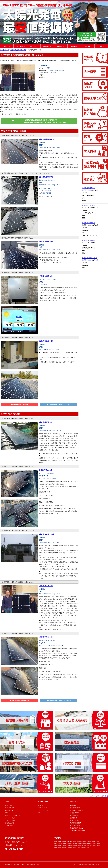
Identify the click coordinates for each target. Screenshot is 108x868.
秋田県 (67, 842)
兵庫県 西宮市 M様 (47, 534)
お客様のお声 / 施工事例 (18, 50)
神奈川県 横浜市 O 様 (47, 139)
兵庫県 (63, 845)
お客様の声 (74, 46)
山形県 (71, 842)
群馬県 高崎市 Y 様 (46, 341)
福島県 (75, 842)
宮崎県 (82, 847)
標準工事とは (47, 46)
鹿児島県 (86, 847)
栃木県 (82, 842)
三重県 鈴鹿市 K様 (46, 276)
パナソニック (42, 815)
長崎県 (71, 847)
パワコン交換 (75, 820)
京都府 (56, 845)
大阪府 (60, 845)
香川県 (98, 845)
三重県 (95, 844)
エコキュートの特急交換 (78, 831)
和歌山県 (71, 845)
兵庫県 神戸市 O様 (46, 422)
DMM (39, 813)
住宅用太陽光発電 (75, 808)
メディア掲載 (9, 826)
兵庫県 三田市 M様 (46, 470)
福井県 (72, 844)
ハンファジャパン (43, 808)
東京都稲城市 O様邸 (89, 240)
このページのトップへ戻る (99, 796)
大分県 (78, 847)
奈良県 (67, 845)
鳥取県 (76, 845)
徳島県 (95, 845)
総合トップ (7, 46)
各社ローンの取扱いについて (13, 815)
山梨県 (76, 844)
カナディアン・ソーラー (45, 810)
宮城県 (63, 842)
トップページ (4, 50)
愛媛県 (56, 847)
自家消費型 (74, 815)
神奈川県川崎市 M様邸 (90, 258)
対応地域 (57, 838)
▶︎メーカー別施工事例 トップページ (59, 405)
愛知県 (91, 844)
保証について (34, 46)
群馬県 (86, 842)
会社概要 (88, 46)
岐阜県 (83, 844)
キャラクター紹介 (10, 820)
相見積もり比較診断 (77, 810)
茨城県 (78, 842)
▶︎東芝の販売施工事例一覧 (20, 405)
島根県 (80, 845)
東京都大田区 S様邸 (89, 223)
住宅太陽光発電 (20, 46)
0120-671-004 (15, 849)
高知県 (60, 847)
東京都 (97, 842)
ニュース (22, 865)
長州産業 (40, 805)
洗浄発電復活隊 (75, 823)
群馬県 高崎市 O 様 (46, 242)
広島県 (87, 845)
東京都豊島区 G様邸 (89, 188)
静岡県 (87, 844)
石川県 (68, 844)
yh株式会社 (74, 805)
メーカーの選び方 (10, 818)
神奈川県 (56, 844)
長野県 (80, 844)
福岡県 (63, 847)
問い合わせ (15, 865)
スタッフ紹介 (29, 865)
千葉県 (93, 842)
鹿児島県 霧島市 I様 (46, 177)
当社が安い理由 (10, 808)
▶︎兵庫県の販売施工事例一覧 (20, 700)
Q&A (7, 813)
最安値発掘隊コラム (77, 828)
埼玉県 (90, 842)
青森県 (56, 842)
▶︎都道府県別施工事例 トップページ (59, 700)
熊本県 (75, 847)
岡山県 (83, 845)
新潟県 (61, 844)
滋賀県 (98, 844)
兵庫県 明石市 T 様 (46, 586)
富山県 (64, 844)
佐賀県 (67, 847)
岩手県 (60, 842)
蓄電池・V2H (75, 813)
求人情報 (37, 865)
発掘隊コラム (61, 46)
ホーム (8, 801)
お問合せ (101, 46)
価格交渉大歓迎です (11, 823)
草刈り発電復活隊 (76, 826)
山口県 (91, 845)
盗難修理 (74, 818)
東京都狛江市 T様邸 (89, 205)
